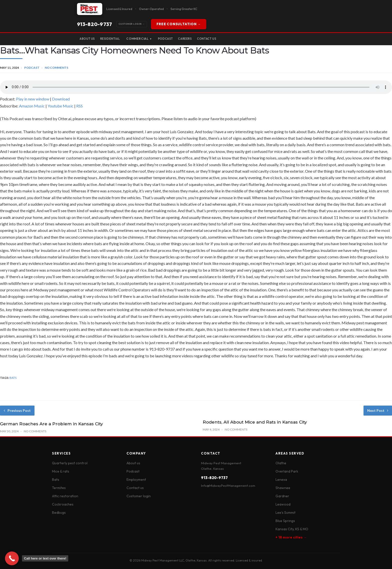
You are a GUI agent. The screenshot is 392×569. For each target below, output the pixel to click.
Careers (200, 39)
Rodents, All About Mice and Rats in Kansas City (255, 422)
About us (133, 463)
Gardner (282, 496)
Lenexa (281, 480)
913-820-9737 (137, 24)
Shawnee (283, 488)
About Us (89, 39)
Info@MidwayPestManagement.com (228, 486)
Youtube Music (60, 106)
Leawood (283, 504)
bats (13, 378)
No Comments (56, 68)
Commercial (147, 39)
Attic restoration (65, 496)
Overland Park (287, 471)
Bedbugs (59, 513)
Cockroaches (63, 504)
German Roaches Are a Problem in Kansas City (51, 424)
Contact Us (226, 39)
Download (61, 99)
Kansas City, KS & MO (292, 529)
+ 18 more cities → (291, 537)
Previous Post (17, 410)
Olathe (281, 463)
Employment (136, 480)
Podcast (176, 39)
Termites (59, 488)
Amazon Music (32, 106)
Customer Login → (96, 24)
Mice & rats (61, 471)
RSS (79, 106)
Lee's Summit (285, 513)
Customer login (139, 496)
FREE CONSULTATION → (186, 24)
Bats (56, 480)
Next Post (378, 410)
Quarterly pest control (70, 463)
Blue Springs (285, 521)
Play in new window (33, 99)
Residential (116, 39)
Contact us (135, 488)
